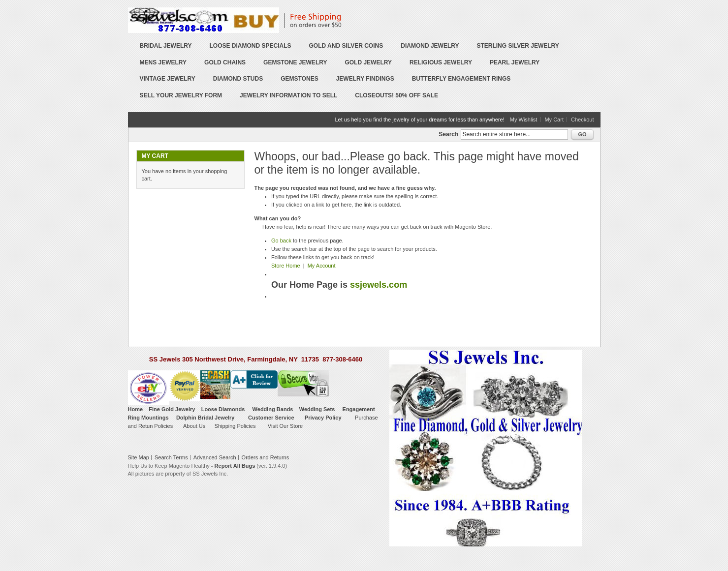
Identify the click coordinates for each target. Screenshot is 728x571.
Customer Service (271, 418)
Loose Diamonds (223, 409)
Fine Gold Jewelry (172, 409)
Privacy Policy (323, 418)
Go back (281, 240)
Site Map (139, 457)
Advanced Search (215, 457)
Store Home (286, 266)
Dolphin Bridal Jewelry (206, 418)
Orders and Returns (266, 457)
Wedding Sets (317, 409)
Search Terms (171, 457)
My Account (322, 266)
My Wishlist (524, 120)
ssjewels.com (379, 285)
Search (448, 134)
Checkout (582, 120)
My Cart (554, 120)
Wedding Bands (273, 409)
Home (136, 409)
